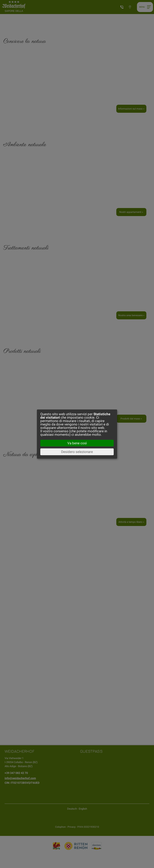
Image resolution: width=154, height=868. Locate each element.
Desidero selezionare (77, 452)
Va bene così (77, 443)
